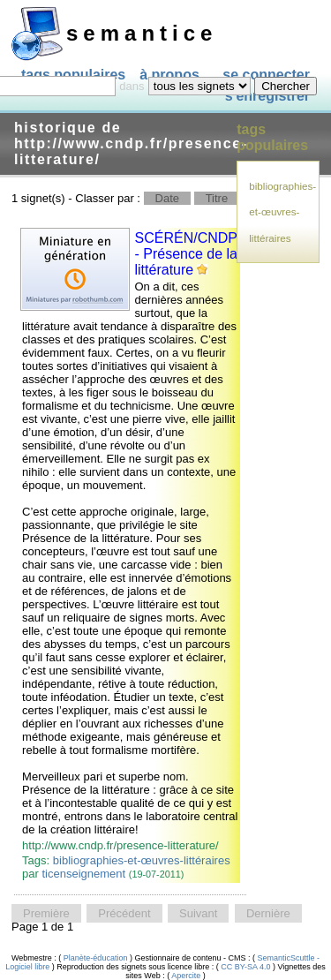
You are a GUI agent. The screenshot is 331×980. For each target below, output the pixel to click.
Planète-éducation (95, 958)
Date (167, 198)
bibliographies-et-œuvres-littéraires (142, 860)
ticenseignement (84, 874)
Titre (217, 198)
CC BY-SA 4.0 (246, 967)
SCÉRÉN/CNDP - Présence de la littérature (187, 254)
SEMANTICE (142, 33)
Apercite (186, 976)
